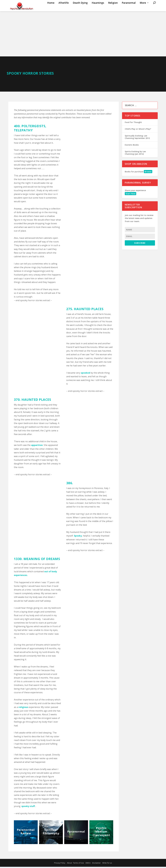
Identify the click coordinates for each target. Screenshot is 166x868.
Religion (113, 8)
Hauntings (98, 8)
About (69, 864)
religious (23, 708)
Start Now (130, 195)
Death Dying (80, 8)
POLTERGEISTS (33, 127)
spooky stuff (28, 807)
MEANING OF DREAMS (42, 560)
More (143, 8)
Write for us (107, 864)
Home (51, 8)
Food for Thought (133, 123)
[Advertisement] (83, 37)
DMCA (88, 864)
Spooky (78, 537)
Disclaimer (96, 864)
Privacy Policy (60, 864)
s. (27, 576)
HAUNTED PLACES (89, 310)
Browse (148, 173)
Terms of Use (78, 864)
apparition (37, 446)
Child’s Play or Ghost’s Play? (138, 130)
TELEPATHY (23, 131)
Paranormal (129, 8)
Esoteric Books (132, 146)
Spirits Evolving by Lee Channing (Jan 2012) (135, 154)
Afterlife (64, 8)
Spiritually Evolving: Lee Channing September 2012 (137, 138)
